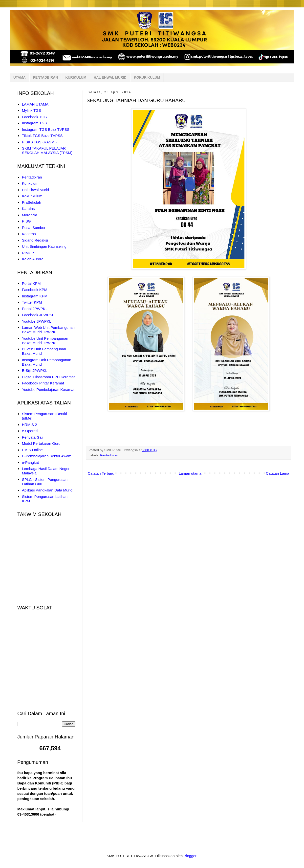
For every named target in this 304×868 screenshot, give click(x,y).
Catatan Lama (278, 473)
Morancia (30, 215)
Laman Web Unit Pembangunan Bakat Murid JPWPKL (48, 330)
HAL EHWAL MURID (110, 77)
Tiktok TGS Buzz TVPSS (42, 136)
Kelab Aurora (33, 259)
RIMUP (28, 253)
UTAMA (20, 77)
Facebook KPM (35, 290)
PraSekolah (32, 202)
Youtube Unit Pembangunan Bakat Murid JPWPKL (45, 341)
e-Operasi (30, 431)
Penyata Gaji (33, 437)
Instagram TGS (34, 123)
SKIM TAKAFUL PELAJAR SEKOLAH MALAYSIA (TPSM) (47, 150)
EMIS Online (32, 450)
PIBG (26, 221)
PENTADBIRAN (46, 77)
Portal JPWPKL (35, 309)
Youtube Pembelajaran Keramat (48, 389)
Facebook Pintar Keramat (43, 383)
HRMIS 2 (30, 425)
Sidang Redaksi (35, 240)
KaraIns (28, 209)
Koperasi (29, 234)
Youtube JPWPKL (37, 321)
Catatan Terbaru (101, 473)
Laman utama (190, 473)
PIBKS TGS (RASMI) (39, 142)
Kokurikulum (32, 196)
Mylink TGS (32, 110)
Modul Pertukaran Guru (41, 443)
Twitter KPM (32, 302)
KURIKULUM (76, 77)
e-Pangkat (30, 462)
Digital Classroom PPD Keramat (48, 377)
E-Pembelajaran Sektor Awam (47, 456)
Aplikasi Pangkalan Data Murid (47, 490)
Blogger (190, 856)
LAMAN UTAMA (35, 104)
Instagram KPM (35, 296)
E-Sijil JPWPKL (35, 370)
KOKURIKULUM (147, 77)
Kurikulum (30, 183)
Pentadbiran (109, 455)
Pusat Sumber (34, 228)
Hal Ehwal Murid (35, 190)
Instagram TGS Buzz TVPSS (46, 129)
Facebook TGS (34, 117)
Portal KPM (31, 283)
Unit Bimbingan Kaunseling (44, 246)
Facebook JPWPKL (38, 315)
